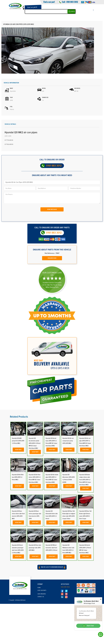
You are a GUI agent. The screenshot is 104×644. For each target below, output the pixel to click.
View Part (18, 450)
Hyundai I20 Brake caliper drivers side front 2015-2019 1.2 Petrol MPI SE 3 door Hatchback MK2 (85, 480)
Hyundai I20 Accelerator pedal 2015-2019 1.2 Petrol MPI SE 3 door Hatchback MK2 (35, 443)
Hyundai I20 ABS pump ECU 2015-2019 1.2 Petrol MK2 (18, 441)
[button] (52, 569)
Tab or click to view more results (52, 567)
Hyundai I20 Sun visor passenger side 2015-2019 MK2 (35, 548)
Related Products (19, 417)
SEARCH (73, 12)
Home (39, 588)
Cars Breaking (42, 594)
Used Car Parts (42, 590)
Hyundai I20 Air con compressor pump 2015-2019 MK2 (68, 441)
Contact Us (41, 597)
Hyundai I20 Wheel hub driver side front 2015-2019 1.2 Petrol (51, 548)
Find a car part (49, 2)
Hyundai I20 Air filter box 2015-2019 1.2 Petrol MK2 (18, 477)
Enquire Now (52, 258)
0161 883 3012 (72, 2)
